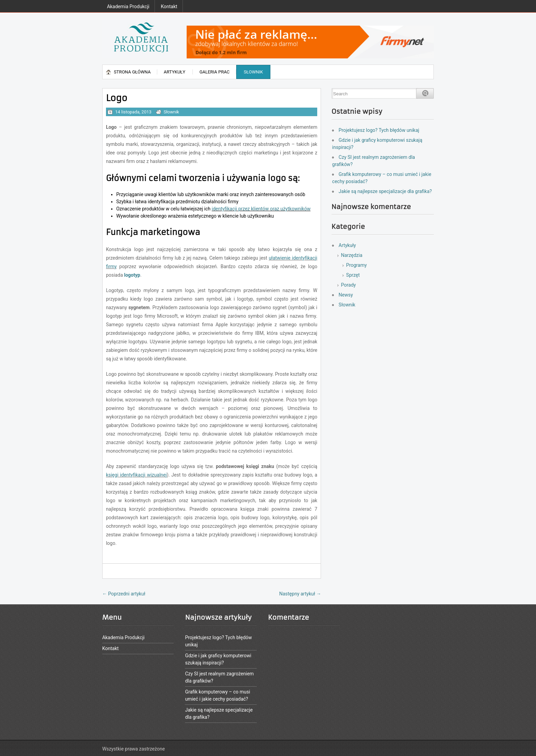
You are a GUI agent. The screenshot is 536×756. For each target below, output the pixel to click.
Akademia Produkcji (128, 6)
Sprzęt (353, 275)
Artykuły (175, 72)
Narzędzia (352, 255)
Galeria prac (214, 72)
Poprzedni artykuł (124, 594)
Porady (349, 285)
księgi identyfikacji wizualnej (136, 475)
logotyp (132, 275)
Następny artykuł (300, 594)
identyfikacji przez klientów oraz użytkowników (261, 209)
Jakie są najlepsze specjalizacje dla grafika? (385, 191)
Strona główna (132, 72)
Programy (357, 265)
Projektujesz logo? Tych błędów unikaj (379, 130)
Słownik (253, 72)
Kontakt (169, 6)
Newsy (346, 295)
